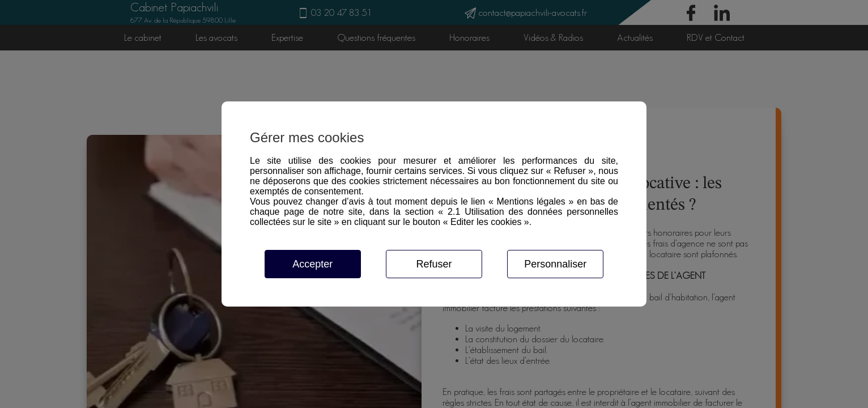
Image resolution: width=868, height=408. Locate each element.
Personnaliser (555, 264)
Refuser (434, 264)
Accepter (312, 264)
